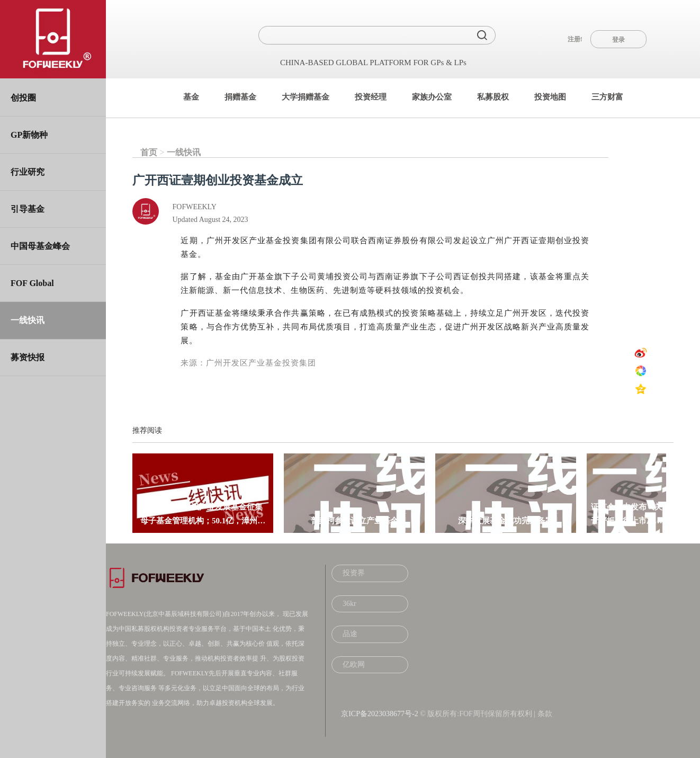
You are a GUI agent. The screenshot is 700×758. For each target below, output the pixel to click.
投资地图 (550, 97)
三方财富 (607, 97)
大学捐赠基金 (306, 97)
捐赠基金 (240, 97)
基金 (191, 97)
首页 (149, 152)
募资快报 (28, 357)
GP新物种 (29, 135)
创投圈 (23, 98)
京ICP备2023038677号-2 (379, 714)
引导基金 (28, 209)
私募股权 (493, 97)
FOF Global (32, 283)
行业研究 (28, 172)
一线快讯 (28, 320)
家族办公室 (432, 97)
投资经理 (371, 97)
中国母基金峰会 (40, 246)
